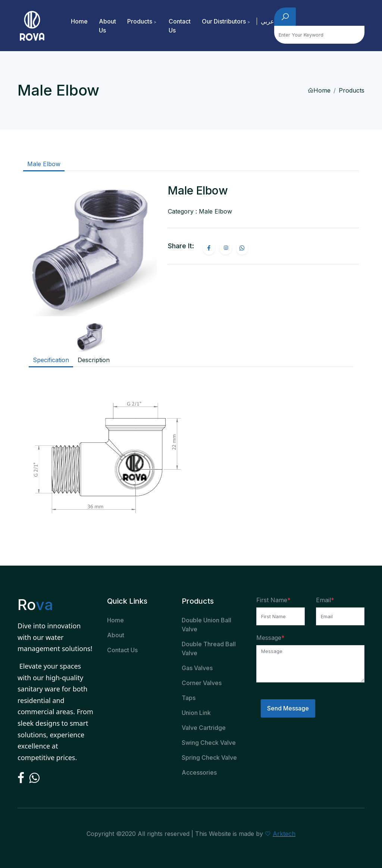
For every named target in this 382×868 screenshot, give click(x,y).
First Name (272, 600)
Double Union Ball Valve (206, 625)
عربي (267, 21)
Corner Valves (202, 683)
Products (140, 21)
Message (269, 638)
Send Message (288, 708)
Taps (189, 698)
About (116, 635)
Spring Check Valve (209, 757)
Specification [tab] (51, 360)
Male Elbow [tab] (44, 164)
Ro (35, 605)
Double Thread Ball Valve (209, 648)
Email (323, 600)
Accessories (199, 772)
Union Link (196, 713)
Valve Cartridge (204, 728)
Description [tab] (94, 360)
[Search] (319, 35)
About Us (107, 26)
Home (79, 21)
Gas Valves (197, 668)
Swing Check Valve (209, 743)
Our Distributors (224, 21)
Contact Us (180, 26)
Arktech (284, 834)
